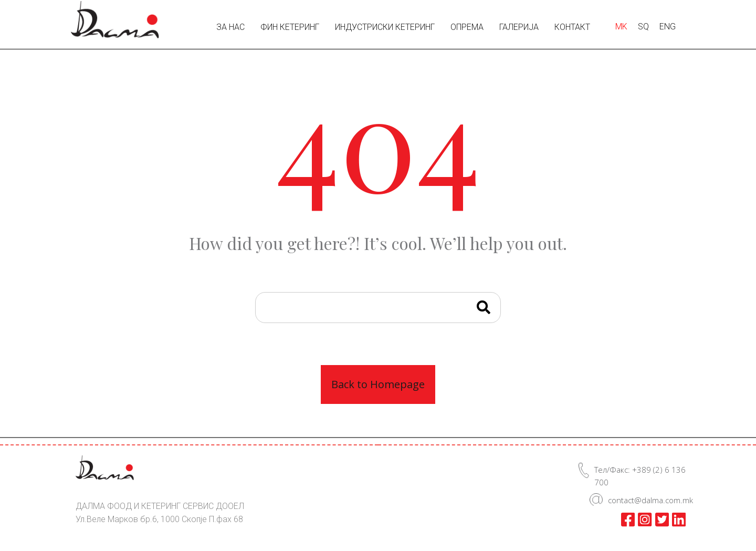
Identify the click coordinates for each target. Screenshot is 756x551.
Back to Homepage (378, 384)
